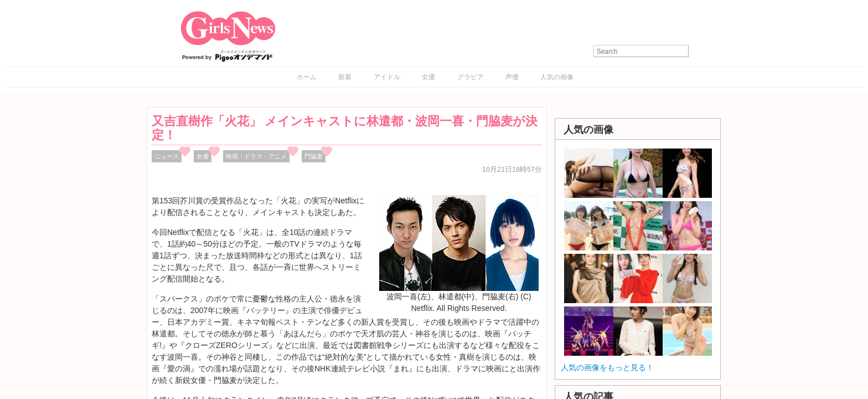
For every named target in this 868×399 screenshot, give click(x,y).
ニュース (167, 156)
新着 (345, 77)
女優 (428, 77)
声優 (512, 77)
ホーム (307, 77)
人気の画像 (557, 77)
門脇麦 (314, 156)
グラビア (471, 77)
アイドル (387, 77)
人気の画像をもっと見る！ (607, 367)
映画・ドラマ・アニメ (256, 156)
